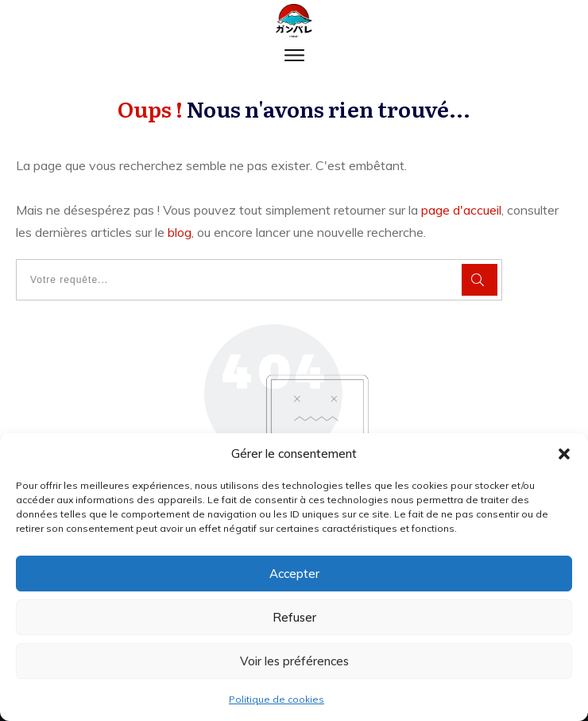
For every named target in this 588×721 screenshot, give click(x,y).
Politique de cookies (277, 699)
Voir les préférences (294, 661)
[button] (564, 454)
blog (180, 232)
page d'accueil (461, 210)
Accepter (294, 574)
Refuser (294, 617)
